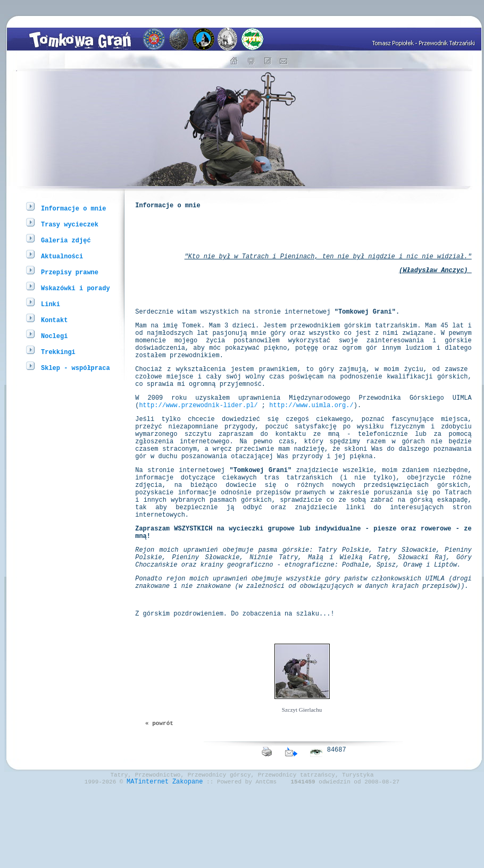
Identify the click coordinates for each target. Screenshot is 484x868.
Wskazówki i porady (76, 288)
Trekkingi (58, 352)
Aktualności (62, 256)
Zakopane (188, 859)
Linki (51, 304)
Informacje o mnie (73, 208)
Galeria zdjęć (66, 240)
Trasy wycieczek (70, 224)
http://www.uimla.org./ (311, 437)
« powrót (159, 794)
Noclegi (54, 336)
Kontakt (54, 320)
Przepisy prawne (70, 272)
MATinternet (148, 859)
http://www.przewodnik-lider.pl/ (198, 437)
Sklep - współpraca (76, 368)
